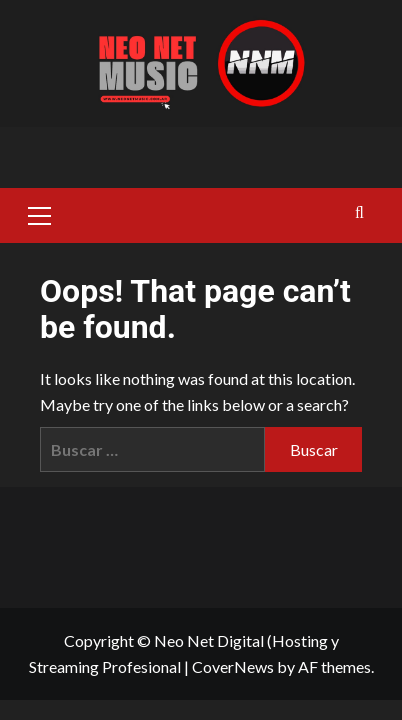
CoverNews (233, 666)
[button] (40, 213)
